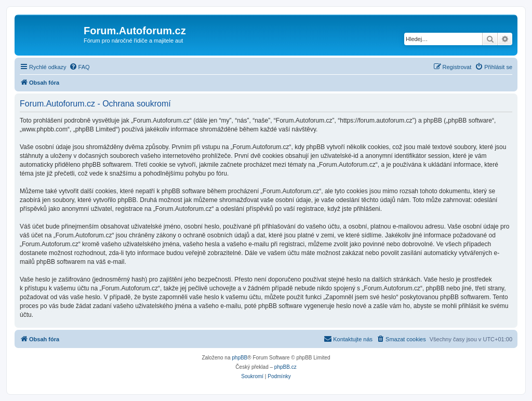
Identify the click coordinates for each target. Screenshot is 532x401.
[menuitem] (79, 67)
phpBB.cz (285, 367)
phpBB (240, 358)
